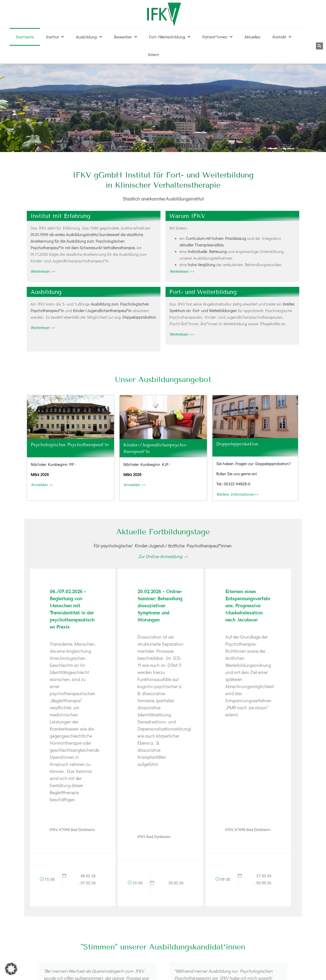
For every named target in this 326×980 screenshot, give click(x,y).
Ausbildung (89, 37)
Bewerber (126, 37)
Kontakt (282, 37)
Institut (55, 37)
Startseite (25, 37)
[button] (319, 46)
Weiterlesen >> (43, 271)
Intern (154, 54)
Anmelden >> (42, 484)
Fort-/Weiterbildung (170, 37)
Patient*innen (217, 37)
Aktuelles (252, 37)
